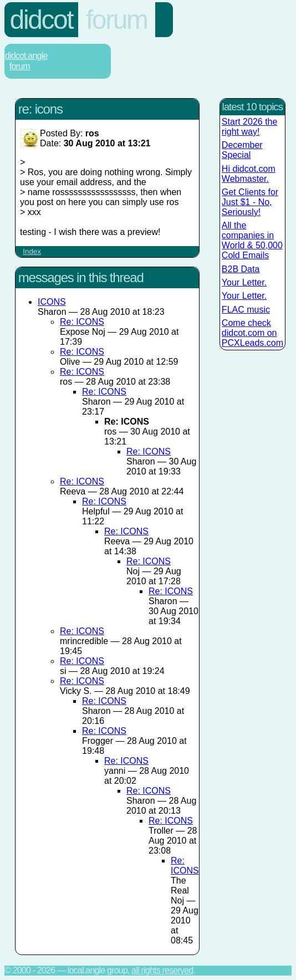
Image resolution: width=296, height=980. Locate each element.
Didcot (42, 20)
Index (32, 251)
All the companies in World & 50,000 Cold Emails (252, 240)
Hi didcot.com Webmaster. (249, 174)
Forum (117, 20)
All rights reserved (162, 970)
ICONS (52, 302)
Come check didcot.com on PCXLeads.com (252, 333)
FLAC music (246, 310)
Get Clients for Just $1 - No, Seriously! (250, 202)
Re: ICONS (82, 322)
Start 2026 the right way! (250, 127)
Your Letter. (244, 282)
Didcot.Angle (26, 56)
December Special (242, 150)
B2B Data (241, 269)
